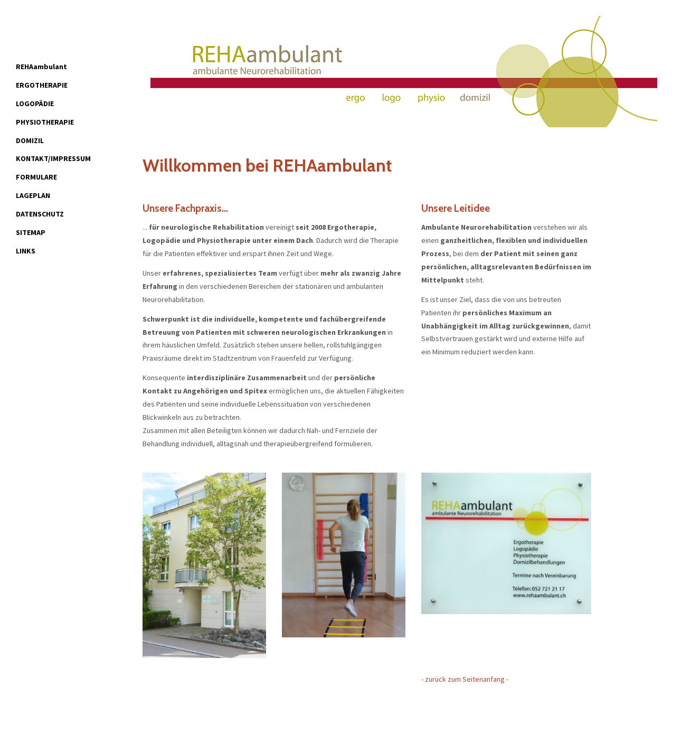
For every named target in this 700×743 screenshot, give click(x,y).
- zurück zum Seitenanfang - (465, 679)
